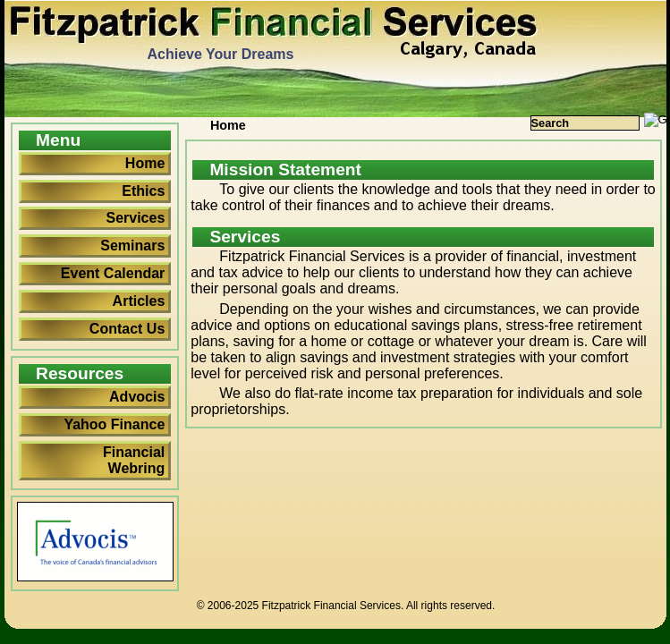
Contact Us (127, 329)
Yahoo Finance (114, 424)
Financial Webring (134, 460)
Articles (139, 301)
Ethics (143, 191)
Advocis (137, 397)
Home (145, 163)
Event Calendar (113, 273)
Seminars (132, 246)
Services (135, 218)
